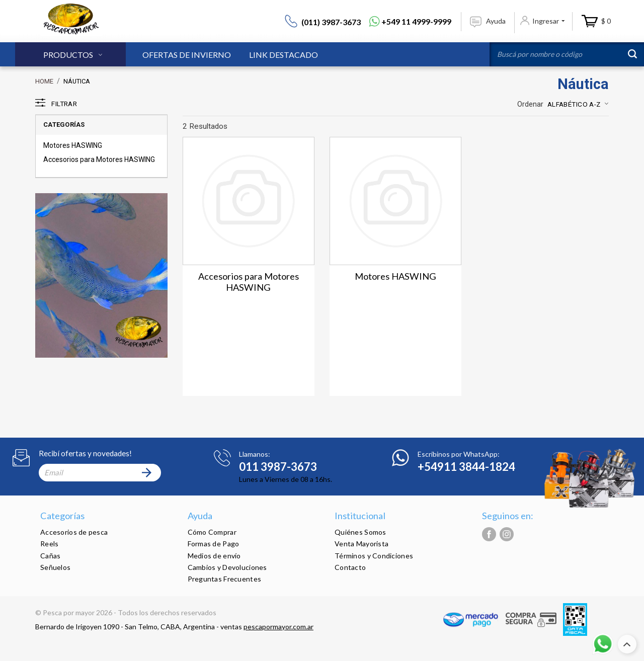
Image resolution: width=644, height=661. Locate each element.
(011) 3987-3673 (331, 22)
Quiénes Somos (360, 532)
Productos (68, 55)
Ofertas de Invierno (187, 55)
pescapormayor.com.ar (278, 627)
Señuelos (55, 567)
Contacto (350, 567)
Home (44, 81)
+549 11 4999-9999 (416, 21)
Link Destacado (284, 55)
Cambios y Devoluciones (227, 567)
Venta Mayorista (361, 544)
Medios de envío (214, 556)
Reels (49, 544)
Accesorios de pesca (74, 532)
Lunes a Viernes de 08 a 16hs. (286, 479)
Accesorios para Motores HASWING (99, 159)
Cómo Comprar (212, 532)
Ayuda (496, 21)
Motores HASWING (73, 145)
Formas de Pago (214, 544)
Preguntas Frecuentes (225, 579)
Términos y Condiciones (374, 556)
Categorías (64, 125)
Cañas (50, 556)
